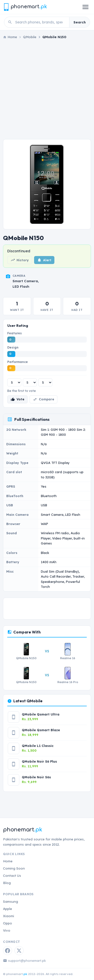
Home (8, 861)
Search (80, 22)
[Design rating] (30, 382)
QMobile (30, 37)
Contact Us (12, 876)
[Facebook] (8, 951)
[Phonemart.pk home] (25, 7)
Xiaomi (9, 916)
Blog (7, 883)
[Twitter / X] (19, 951)
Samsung (11, 901)
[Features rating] (14, 382)
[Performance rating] (45, 382)
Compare (43, 399)
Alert (44, 260)
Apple (8, 909)
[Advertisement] (47, 89)
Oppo (8, 923)
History (20, 260)
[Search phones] (41, 22)
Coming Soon (14, 868)
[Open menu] (85, 7)
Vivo (7, 930)
